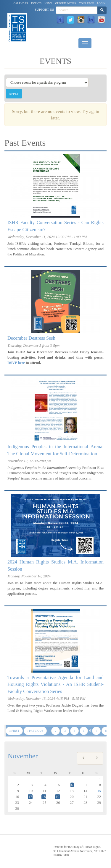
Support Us (44, 9)
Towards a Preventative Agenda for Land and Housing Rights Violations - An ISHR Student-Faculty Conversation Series (55, 684)
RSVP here (16, 363)
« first (14, 731)
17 (30, 797)
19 (58, 797)
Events (36, 3)
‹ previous (35, 731)
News (48, 3)
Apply (14, 94)
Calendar (21, 3)
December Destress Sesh (31, 338)
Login (101, 3)
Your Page (86, 3)
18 (44, 797)
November (23, 756)
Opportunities (66, 3)
